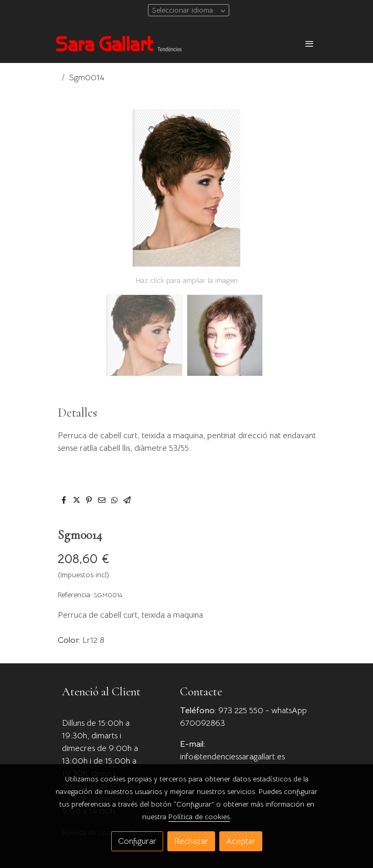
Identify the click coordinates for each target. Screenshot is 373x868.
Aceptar (241, 841)
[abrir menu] (310, 44)
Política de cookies (199, 817)
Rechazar (191, 841)
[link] (119, 43)
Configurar (137, 841)
